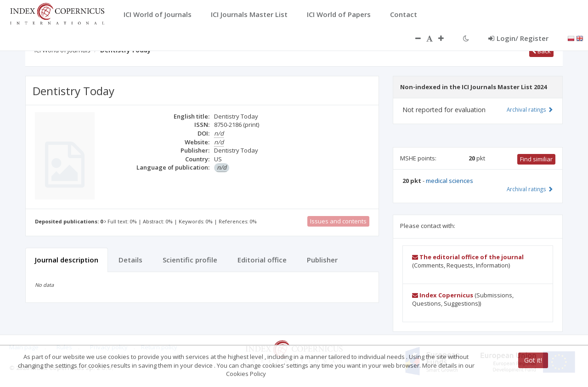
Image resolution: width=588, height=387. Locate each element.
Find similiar (536, 159)
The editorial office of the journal (468, 257)
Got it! (533, 360)
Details (130, 260)
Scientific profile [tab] (190, 260)
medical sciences (449, 181)
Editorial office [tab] (262, 260)
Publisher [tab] (322, 260)
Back (541, 51)
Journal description (67, 260)
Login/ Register (518, 38)
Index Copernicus (443, 295)
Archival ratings (530, 109)
